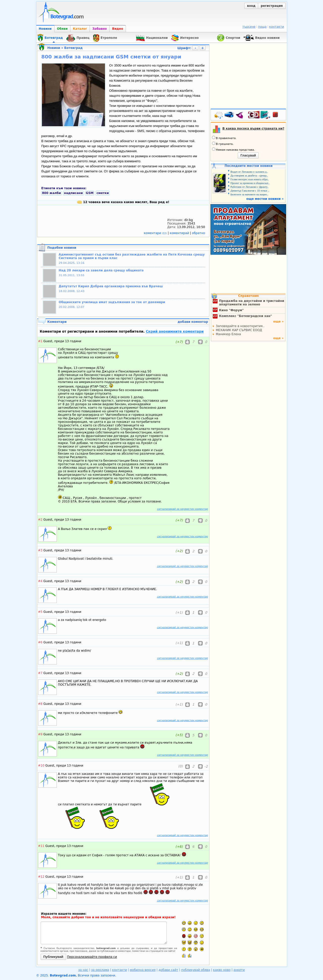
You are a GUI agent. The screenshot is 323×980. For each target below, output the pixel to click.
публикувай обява (196, 970)
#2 (40, 520)
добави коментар (193, 322)
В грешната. (223, 144)
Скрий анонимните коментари (175, 331)
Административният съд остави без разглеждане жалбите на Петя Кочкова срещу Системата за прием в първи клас (132, 256)
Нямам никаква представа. (233, 149)
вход (251, 6)
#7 (40, 673)
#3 (40, 550)
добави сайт (168, 970)
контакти (276, 27)
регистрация (272, 6)
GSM (90, 193)
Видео (118, 29)
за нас (83, 970)
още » (278, 322)
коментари (156, 233)
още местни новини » (265, 199)
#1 (40, 341)
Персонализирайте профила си (92, 957)
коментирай (180, 233)
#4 (40, 581)
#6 (40, 642)
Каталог (80, 29)
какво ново (222, 970)
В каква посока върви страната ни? (253, 129)
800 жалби (52, 193)
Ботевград (74, 48)
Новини (45, 29)
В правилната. (224, 138)
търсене (249, 27)
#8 (40, 704)
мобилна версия (143, 970)
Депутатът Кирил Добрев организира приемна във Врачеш (111, 286)
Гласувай (248, 155)
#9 (40, 734)
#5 (40, 612)
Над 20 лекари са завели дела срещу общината (101, 270)
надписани (73, 193)
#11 (41, 846)
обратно (199, 233)
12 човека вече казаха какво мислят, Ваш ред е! (123, 202)
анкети (239, 970)
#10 (41, 766)
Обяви (62, 29)
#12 (41, 877)
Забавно (100, 29)
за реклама (100, 970)
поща (262, 27)
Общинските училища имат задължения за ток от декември (112, 302)
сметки (103, 193)
